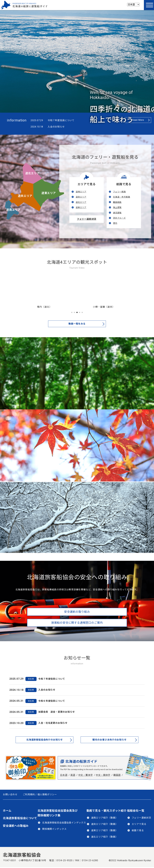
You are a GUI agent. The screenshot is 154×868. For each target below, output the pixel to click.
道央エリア (25, 196)
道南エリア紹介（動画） (105, 818)
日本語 (64, 775)
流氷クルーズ (119, 218)
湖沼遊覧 (117, 213)
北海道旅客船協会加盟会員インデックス (64, 823)
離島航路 (117, 202)
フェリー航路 (119, 192)
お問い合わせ (10, 795)
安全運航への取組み (16, 826)
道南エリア (13, 210)
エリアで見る (139, 824)
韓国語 (117, 775)
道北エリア (32, 173)
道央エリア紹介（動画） (105, 824)
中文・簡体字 (103, 775)
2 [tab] (74, 313)
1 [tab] (72, 313)
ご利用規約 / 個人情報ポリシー (40, 795)
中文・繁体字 (86, 775)
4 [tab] (80, 313)
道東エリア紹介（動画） (105, 830)
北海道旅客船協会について (20, 818)
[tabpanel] (47, 293)
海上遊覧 (117, 207)
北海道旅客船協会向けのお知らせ (44, 740)
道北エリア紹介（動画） (105, 837)
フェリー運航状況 (87, 219)
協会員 (31, 679)
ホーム (7, 811)
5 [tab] (82, 313)
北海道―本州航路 (121, 197)
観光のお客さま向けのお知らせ (109, 740)
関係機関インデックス (54, 829)
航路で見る (138, 830)
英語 (73, 775)
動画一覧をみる (77, 324)
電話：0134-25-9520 (61, 860)
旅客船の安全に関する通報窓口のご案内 (77, 623)
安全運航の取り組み (77, 612)
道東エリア (49, 193)
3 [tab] (77, 313)
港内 (115, 223)
